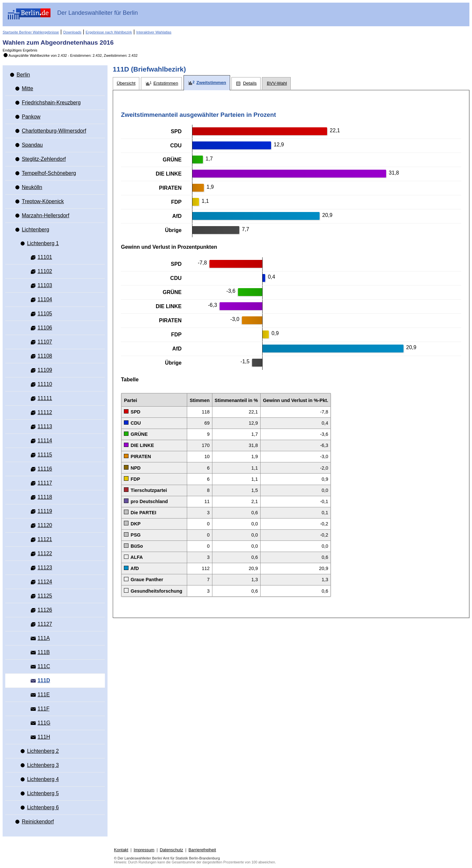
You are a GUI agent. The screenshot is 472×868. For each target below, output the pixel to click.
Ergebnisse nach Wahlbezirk (109, 32)
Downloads (72, 32)
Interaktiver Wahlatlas (154, 32)
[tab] (126, 84)
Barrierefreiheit (202, 850)
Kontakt (121, 850)
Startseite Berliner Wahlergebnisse (31, 32)
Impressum (144, 850)
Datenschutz (171, 850)
